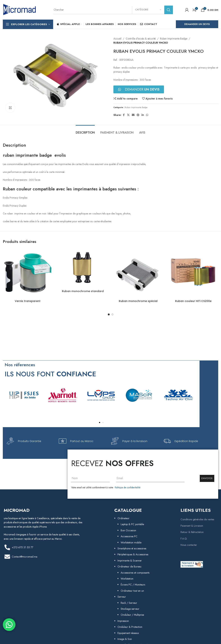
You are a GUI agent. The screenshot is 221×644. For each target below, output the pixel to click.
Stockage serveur (130, 609)
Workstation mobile (131, 542)
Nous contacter (189, 545)
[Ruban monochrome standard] (83, 268)
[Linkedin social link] (143, 115)
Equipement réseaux (128, 633)
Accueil (117, 39)
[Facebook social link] (124, 115)
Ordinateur (123, 518)
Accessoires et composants (135, 573)
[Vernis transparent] (28, 273)
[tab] (85, 131)
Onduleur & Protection (130, 627)
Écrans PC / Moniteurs (133, 585)
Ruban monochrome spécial (138, 301)
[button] (100, 423)
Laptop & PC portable (132, 524)
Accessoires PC (129, 536)
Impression (123, 621)
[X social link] (128, 115)
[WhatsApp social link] (147, 115)
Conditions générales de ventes (197, 519)
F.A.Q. (184, 539)
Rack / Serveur (129, 603)
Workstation (127, 579)
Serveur (122, 597)
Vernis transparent (28, 301)
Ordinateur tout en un (132, 591)
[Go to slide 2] (112, 314)
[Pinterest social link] (138, 115)
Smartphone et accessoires (132, 548)
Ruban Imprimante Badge (174, 39)
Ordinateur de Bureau (129, 567)
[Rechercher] (113, 10)
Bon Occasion (128, 530)
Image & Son (125, 639)
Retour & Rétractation (192, 532)
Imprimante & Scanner (130, 561)
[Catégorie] (148, 10)
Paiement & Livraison (192, 526)
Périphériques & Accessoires (133, 554)
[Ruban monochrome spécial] (138, 273)
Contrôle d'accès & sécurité (141, 39)
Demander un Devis (197, 24)
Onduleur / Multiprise (132, 615)
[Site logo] (20, 10)
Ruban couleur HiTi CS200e (193, 301)
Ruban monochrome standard (83, 291)
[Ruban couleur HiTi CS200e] (193, 273)
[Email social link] (133, 115)
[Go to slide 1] (109, 314)
